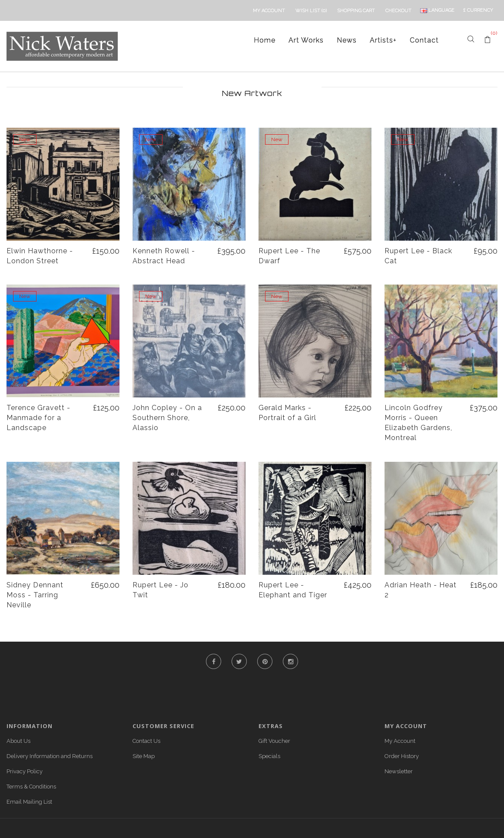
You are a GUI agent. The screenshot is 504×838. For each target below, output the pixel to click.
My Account (400, 741)
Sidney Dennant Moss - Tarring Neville (35, 595)
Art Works (306, 40)
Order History (402, 756)
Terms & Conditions (31, 787)
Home (265, 40)
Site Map (144, 756)
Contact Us (146, 741)
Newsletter (399, 771)
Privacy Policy (25, 771)
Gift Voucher (274, 741)
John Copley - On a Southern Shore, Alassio (167, 418)
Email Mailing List (29, 802)
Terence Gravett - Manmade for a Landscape (38, 418)
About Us (18, 741)
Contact (424, 40)
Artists (383, 40)
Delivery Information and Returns (50, 756)
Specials (269, 756)
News (347, 40)
